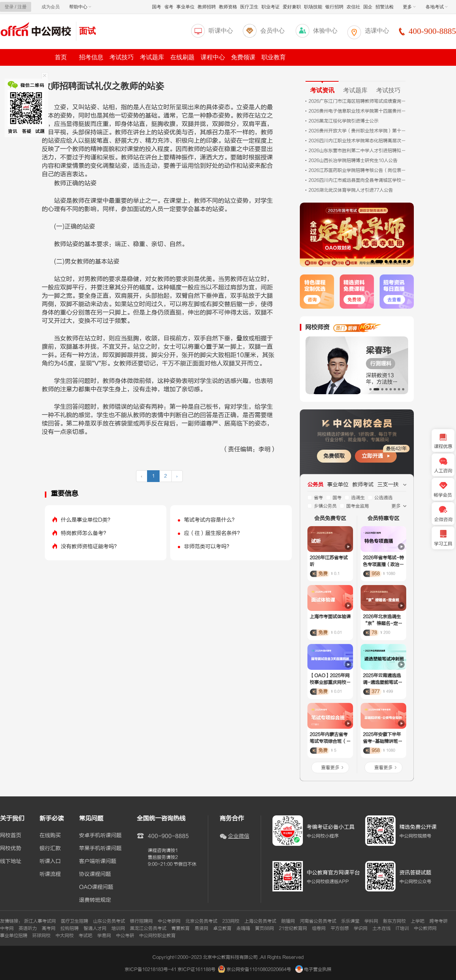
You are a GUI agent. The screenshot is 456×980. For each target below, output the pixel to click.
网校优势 (11, 848)
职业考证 (271, 7)
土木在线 (382, 928)
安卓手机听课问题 (100, 836)
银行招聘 (334, 7)
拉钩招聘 (70, 928)
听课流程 (50, 874)
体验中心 (325, 31)
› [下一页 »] (177, 476)
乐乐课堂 (350, 921)
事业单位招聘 (14, 936)
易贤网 (201, 928)
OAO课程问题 (96, 887)
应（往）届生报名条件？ (213, 533)
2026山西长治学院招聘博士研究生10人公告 (353, 160)
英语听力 (28, 928)
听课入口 (50, 861)
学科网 (371, 921)
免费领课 (243, 57)
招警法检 (385, 7)
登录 (9, 7)
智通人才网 (95, 928)
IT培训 (402, 928)
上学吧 (418, 921)
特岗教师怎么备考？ (85, 533)
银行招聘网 (141, 921)
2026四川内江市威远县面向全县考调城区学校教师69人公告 (358, 180)
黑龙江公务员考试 (148, 928)
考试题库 (152, 57)
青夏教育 (180, 928)
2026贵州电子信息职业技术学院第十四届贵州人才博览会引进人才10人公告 (358, 111)
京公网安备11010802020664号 (259, 969)
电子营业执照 (313, 969)
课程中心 (213, 57)
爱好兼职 (292, 7)
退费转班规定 (95, 900)
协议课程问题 (95, 874)
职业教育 (274, 57)
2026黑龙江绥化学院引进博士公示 (344, 121)
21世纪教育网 (293, 928)
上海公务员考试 (260, 921)
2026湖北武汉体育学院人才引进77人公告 (351, 190)
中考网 (7, 928)
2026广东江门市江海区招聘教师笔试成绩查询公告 (358, 101)
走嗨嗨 (243, 928)
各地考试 (437, 7)
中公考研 (125, 936)
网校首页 (11, 836)
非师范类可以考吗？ (208, 546)
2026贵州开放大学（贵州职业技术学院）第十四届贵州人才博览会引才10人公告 (358, 131)
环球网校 (41, 936)
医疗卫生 (249, 7)
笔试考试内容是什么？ (211, 520)
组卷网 (319, 928)
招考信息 (91, 57)
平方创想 (340, 928)
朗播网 (288, 921)
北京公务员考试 (201, 921)
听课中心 (221, 31)
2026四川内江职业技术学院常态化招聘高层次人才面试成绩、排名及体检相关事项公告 (358, 141)
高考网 (49, 928)
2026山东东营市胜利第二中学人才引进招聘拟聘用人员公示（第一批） (358, 151)
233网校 (231, 921)
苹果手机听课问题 (100, 848)
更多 (409, 7)
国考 (157, 7)
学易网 (104, 936)
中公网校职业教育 (157, 936)
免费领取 (334, 456)
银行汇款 (50, 848)
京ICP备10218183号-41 (150, 969)
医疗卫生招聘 (74, 921)
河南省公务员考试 (318, 921)
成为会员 (51, 7)
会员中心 (272, 31)
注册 (22, 7)
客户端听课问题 (98, 861)
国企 (368, 7)
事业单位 (185, 7)
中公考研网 (169, 921)
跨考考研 (439, 921)
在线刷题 (182, 57)
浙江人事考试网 (40, 921)
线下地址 (11, 861)
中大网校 (65, 936)
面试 (87, 31)
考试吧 (85, 936)
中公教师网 (425, 928)
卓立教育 (222, 928)
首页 (61, 57)
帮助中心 (80, 7)
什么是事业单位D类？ (87, 520)
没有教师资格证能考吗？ (90, 546)
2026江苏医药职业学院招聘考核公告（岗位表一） (358, 170)
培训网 (118, 928)
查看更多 (330, 768)
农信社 (353, 7)
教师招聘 (207, 7)
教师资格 (228, 7)
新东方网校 (394, 921)
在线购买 (50, 836)
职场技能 (313, 7)
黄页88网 (264, 928)
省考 (169, 7)
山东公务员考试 (109, 921)
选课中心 (377, 31)
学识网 (361, 928)
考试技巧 (122, 57)
